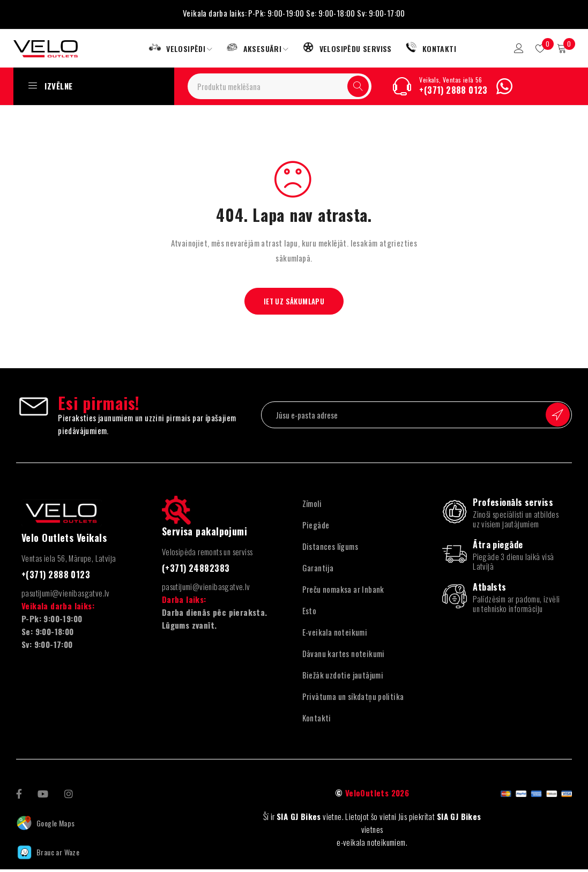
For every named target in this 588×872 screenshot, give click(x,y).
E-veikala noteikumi (335, 634)
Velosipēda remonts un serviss (207, 554)
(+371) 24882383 (196, 570)
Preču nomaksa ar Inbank (343, 591)
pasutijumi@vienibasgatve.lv (66, 595)
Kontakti (317, 720)
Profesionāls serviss (513, 504)
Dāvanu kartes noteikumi (344, 655)
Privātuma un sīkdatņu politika (353, 698)
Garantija (318, 570)
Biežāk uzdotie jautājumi (343, 677)
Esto (310, 613)
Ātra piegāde (498, 547)
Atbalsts (490, 589)
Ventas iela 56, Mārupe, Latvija (69, 561)
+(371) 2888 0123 (453, 92)
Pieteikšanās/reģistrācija (514, 49)
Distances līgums (330, 548)
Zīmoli (312, 505)
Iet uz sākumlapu (294, 303)
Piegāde (316, 527)
